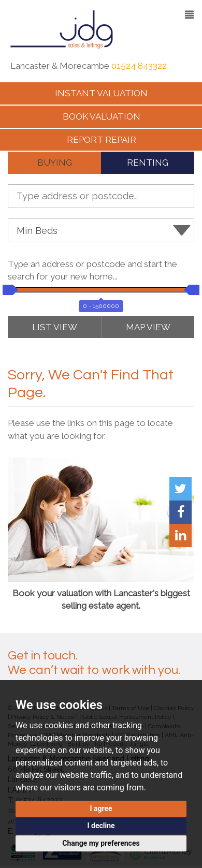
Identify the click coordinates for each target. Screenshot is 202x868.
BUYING (55, 163)
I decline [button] (101, 826)
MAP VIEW (148, 327)
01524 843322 (139, 66)
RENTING (148, 163)
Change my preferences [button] (101, 843)
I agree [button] (101, 808)
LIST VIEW (55, 327)
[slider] (8, 290)
